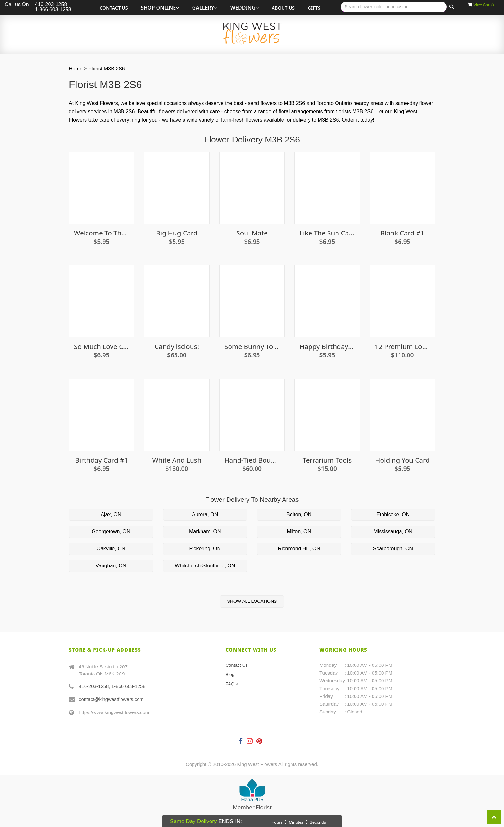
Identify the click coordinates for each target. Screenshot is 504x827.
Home (76, 69)
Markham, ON (205, 532)
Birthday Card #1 (102, 460)
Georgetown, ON (111, 532)
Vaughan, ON (111, 566)
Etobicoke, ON (393, 515)
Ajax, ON (111, 515)
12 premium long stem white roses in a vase (402, 347)
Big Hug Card (177, 233)
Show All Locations (252, 601)
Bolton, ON (299, 515)
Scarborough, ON (393, 549)
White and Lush (177, 460)
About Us (283, 8)
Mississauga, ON (393, 532)
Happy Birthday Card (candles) (327, 347)
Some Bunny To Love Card (252, 347)
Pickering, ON (205, 549)
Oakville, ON (111, 549)
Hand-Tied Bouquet (252, 460)
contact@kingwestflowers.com (111, 699)
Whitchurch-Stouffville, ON (205, 566)
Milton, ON (299, 532)
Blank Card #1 (402, 233)
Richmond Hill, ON (299, 549)
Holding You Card (402, 460)
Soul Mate (252, 233)
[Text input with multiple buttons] (394, 7)
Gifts (314, 8)
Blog (230, 675)
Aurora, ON (205, 515)
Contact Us (114, 8)
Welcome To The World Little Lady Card (102, 233)
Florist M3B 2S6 (107, 69)
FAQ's (232, 684)
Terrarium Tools (327, 460)
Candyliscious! (177, 347)
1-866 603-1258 (129, 686)
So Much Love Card (102, 347)
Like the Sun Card (327, 233)
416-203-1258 (94, 686)
